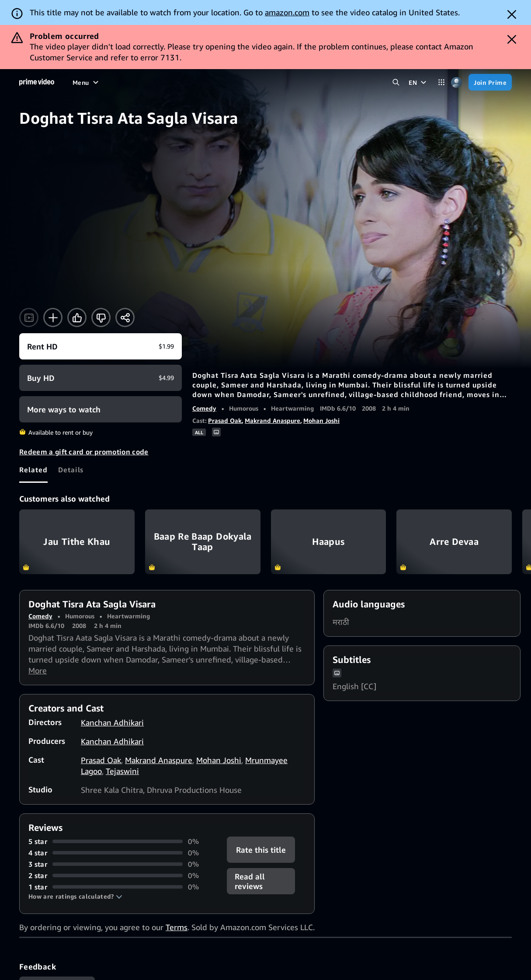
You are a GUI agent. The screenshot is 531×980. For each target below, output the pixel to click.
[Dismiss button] (512, 14)
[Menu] (87, 82)
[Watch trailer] (29, 317)
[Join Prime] (490, 82)
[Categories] (441, 82)
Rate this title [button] (261, 850)
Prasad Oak (225, 420)
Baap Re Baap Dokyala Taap (203, 542)
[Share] (125, 317)
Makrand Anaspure (272, 420)
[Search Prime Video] (396, 82)
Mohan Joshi (321, 420)
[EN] (418, 82)
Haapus (329, 542)
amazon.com (287, 12)
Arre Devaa (454, 542)
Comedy (204, 408)
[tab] (33, 470)
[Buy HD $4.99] (101, 378)
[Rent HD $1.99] (101, 346)
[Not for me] (101, 317)
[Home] (37, 82)
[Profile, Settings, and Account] (456, 82)
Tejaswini (122, 771)
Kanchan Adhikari (112, 722)
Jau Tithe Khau (77, 542)
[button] (75, 896)
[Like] (77, 317)
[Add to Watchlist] (53, 317)
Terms (177, 927)
